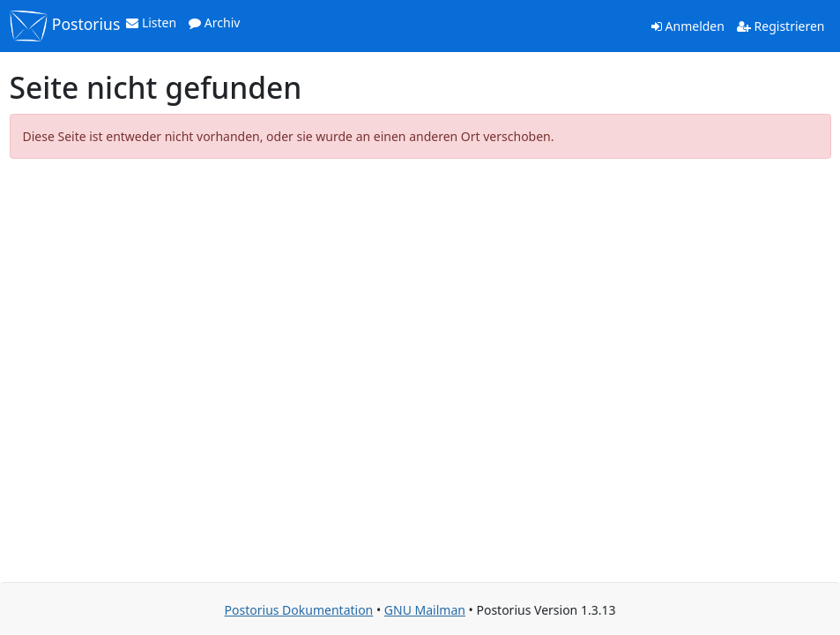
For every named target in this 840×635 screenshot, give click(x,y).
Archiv (214, 22)
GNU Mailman (425, 610)
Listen (151, 22)
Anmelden (688, 26)
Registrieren (781, 26)
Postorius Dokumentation (299, 610)
